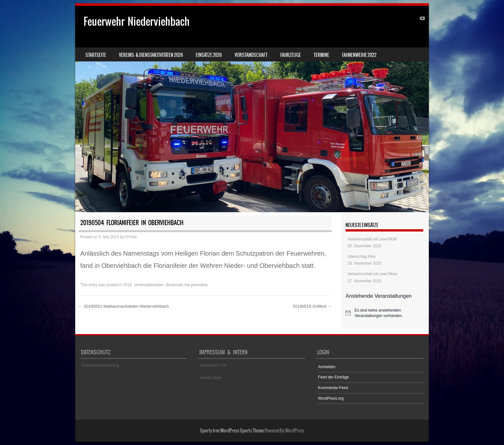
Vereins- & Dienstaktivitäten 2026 (151, 55)
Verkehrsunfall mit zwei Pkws (372, 274)
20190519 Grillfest (312, 306)
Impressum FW (213, 365)
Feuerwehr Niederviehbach (137, 21)
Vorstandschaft (251, 55)
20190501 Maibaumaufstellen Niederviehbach (124, 306)
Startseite (96, 55)
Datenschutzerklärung (100, 365)
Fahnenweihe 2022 (359, 55)
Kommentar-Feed (333, 388)
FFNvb (131, 237)
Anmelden (327, 367)
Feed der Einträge (333, 377)
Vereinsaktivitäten (149, 285)
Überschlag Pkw (361, 257)
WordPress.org (331, 398)
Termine (321, 55)
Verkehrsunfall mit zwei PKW (372, 239)
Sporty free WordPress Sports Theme (232, 431)
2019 (127, 285)
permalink (199, 285)
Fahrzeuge (291, 55)
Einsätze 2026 (209, 55)
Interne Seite (211, 378)
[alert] (384, 313)
